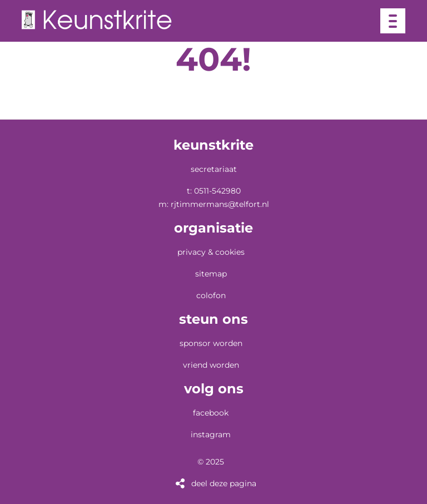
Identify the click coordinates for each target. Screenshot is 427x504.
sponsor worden (211, 343)
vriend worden (211, 365)
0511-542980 (217, 191)
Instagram (211, 434)
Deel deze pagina (224, 483)
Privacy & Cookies (211, 252)
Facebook (211, 413)
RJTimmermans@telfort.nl (220, 204)
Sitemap (211, 274)
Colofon (211, 295)
